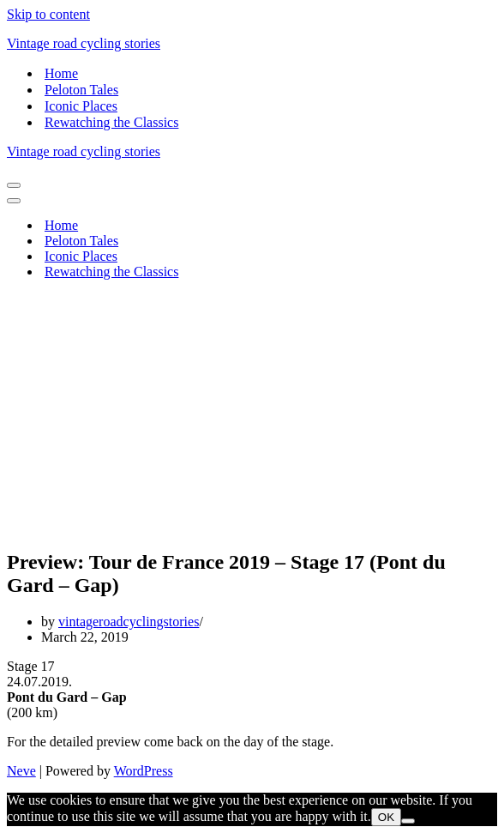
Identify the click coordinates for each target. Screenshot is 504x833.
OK (386, 817)
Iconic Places (81, 106)
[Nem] (408, 821)
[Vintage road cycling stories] (252, 44)
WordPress (144, 771)
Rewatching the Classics (111, 122)
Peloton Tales (81, 90)
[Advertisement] (252, 413)
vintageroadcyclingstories (129, 622)
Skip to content (48, 14)
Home (61, 73)
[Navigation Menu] (14, 185)
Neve (21, 771)
